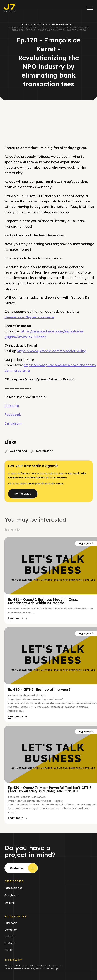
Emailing (10, 903)
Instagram (13, 423)
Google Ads (12, 895)
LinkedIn (12, 406)
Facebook (13, 415)
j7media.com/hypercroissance (29, 317)
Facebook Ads (13, 888)
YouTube (10, 943)
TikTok (9, 950)
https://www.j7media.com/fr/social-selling (52, 351)
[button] (90, 8)
